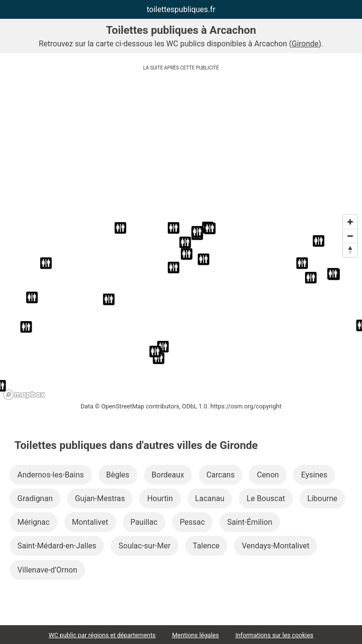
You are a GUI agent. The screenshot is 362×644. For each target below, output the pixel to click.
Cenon (268, 475)
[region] (181, 307)
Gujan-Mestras (100, 498)
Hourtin (160, 498)
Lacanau (210, 498)
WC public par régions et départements (102, 635)
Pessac (192, 522)
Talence (206, 546)
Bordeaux (168, 475)
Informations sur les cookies (274, 635)
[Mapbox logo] (24, 395)
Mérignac (34, 522)
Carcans (221, 475)
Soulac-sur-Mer (145, 546)
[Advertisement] (181, 142)
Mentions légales (195, 635)
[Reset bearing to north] (350, 250)
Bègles (118, 475)
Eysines (314, 475)
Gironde (305, 44)
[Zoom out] (350, 236)
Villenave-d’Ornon (47, 570)
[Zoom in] (350, 222)
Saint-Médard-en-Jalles (57, 546)
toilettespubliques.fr (181, 9)
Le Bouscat (266, 498)
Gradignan (35, 498)
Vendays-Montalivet (275, 546)
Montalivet (90, 522)
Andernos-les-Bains (51, 475)
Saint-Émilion (250, 522)
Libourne (322, 498)
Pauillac (144, 522)
